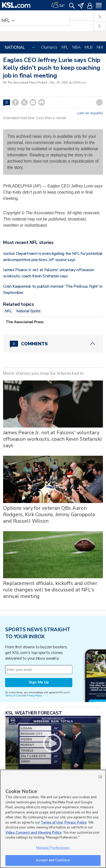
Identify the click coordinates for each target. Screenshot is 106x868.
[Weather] (58, 5)
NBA (76, 47)
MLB (89, 47)
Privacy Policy (34, 695)
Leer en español (90, 113)
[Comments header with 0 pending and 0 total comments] (53, 344)
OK (100, 777)
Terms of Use (13, 695)
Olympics (49, 47)
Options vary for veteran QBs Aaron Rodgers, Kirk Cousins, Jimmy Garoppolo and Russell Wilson (49, 515)
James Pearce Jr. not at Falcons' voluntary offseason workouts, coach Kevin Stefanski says (52, 439)
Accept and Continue (53, 860)
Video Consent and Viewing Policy (34, 833)
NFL (65, 47)
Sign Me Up (39, 682)
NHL (100, 47)
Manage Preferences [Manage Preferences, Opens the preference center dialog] (53, 848)
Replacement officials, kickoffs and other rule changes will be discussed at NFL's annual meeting (50, 590)
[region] (53, 819)
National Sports (28, 311)
